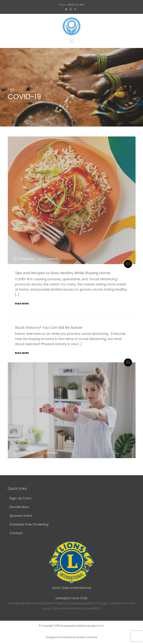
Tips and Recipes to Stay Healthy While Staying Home (63, 273)
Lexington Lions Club (72, 598)
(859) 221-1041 (76, 5)
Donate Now (19, 507)
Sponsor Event (21, 516)
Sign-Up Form (20, 498)
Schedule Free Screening (29, 524)
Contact (16, 533)
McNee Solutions (87, 637)
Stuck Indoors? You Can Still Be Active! (49, 328)
